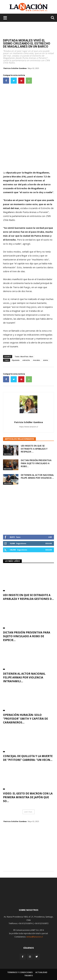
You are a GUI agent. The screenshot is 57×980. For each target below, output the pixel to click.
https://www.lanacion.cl (28, 427)
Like (50, 537)
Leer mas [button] (28, 812)
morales (36, 360)
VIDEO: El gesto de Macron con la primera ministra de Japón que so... (28, 797)
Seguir (49, 543)
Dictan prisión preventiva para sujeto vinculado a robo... (36, 463)
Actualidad (41, 972)
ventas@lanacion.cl (35, 937)
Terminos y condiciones (20, 972)
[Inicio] (29, 899)
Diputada (16, 360)
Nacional (8, 454)
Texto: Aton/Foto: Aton (24, 356)
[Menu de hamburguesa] (5, 18)
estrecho (26, 360)
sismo (46, 360)
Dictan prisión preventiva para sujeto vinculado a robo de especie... (27, 636)
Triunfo (29, 976)
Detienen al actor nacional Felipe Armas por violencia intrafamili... (24, 677)
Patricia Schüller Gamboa (15, 68)
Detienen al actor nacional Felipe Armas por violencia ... (37, 476)
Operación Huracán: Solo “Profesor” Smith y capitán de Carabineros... (25, 719)
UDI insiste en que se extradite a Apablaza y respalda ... (34, 449)
